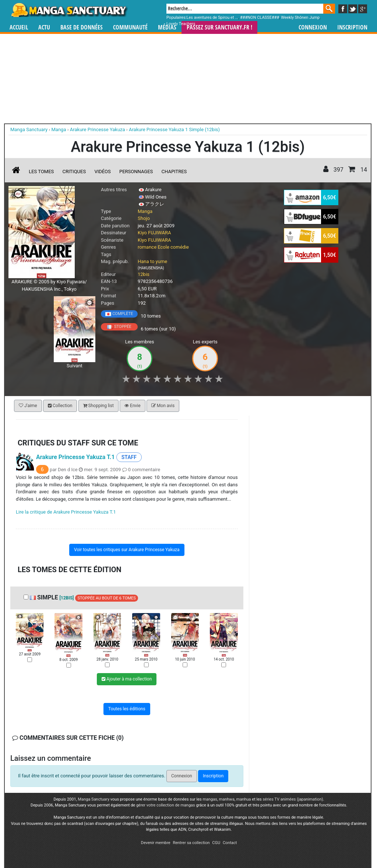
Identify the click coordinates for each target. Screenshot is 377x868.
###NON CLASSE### (260, 17)
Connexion (313, 27)
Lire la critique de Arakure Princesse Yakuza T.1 (66, 512)
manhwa (227, 799)
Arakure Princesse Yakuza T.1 (75, 457)
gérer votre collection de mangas (166, 805)
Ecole (163, 247)
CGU (216, 843)
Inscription (352, 27)
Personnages (136, 171)
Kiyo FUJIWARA (154, 233)
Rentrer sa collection (191, 843)
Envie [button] (133, 406)
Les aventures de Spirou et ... (212, 17)
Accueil (19, 27)
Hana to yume (152, 261)
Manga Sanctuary (94, 799)
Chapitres (174, 171)
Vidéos (102, 171)
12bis (144, 274)
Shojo (144, 218)
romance (147, 247)
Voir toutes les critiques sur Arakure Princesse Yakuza (127, 550)
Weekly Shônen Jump (300, 17)
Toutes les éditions (127, 709)
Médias (167, 27)
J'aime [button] (28, 406)
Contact (230, 843)
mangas (210, 799)
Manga (69, 10)
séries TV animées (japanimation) (293, 799)
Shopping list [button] (98, 406)
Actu (44, 27)
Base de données (82, 27)
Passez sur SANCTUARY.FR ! (219, 27)
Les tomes (41, 171)
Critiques (74, 171)
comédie (180, 247)
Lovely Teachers (181, 24)
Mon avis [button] (163, 406)
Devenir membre (156, 843)
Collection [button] (60, 406)
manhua (244, 799)
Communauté (130, 27)
